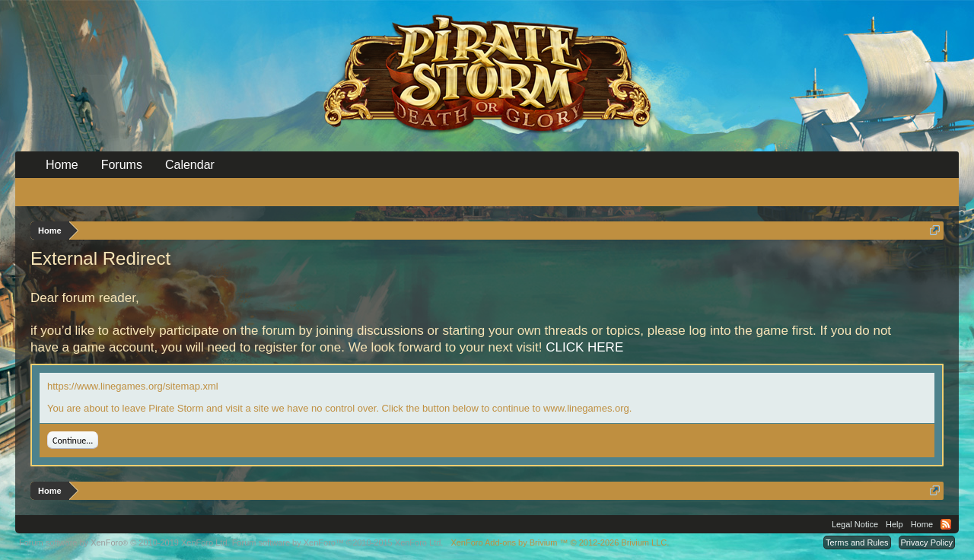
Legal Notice (855, 524)
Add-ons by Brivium (560, 542)
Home (62, 165)
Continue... (73, 441)
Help (894, 524)
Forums (122, 165)
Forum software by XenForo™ (338, 542)
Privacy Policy (927, 542)
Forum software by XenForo (124, 542)
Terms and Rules (857, 542)
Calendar (190, 165)
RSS (946, 524)
